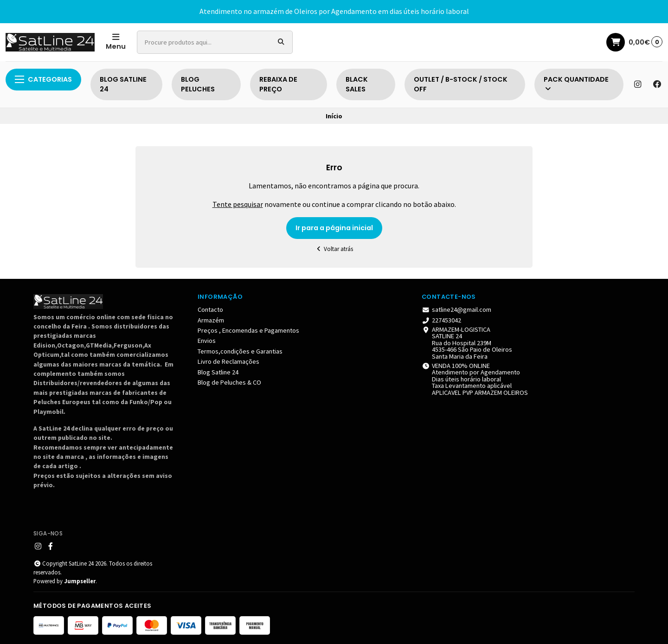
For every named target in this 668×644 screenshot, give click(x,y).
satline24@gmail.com (456, 309)
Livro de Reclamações (228, 361)
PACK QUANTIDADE (576, 84)
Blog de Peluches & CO (229, 382)
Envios (207, 341)
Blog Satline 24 (218, 372)
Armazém (211, 320)
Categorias (43, 79)
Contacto (210, 309)
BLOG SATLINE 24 (123, 84)
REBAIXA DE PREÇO (278, 84)
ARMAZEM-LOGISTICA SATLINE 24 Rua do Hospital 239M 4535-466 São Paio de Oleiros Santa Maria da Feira (467, 343)
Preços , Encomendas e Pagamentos (248, 330)
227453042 (441, 320)
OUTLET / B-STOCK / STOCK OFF (461, 84)
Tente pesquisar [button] (238, 204)
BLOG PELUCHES (198, 84)
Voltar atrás (334, 249)
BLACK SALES (357, 84)
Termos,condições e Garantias (240, 351)
